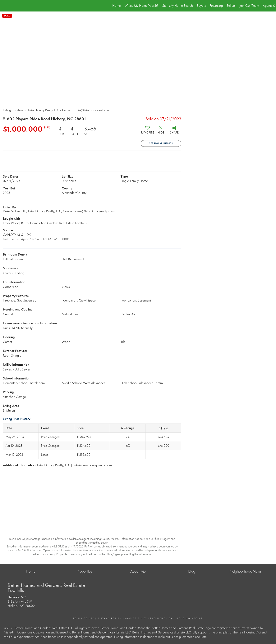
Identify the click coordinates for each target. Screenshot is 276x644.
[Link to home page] (5, 6)
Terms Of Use (84, 618)
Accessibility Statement (145, 618)
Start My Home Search (178, 6)
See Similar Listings (161, 143)
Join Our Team (249, 6)
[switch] (147, 131)
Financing (216, 6)
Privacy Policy (110, 618)
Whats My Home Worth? (142, 6)
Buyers (201, 6)
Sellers (231, 6)
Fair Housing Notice (186, 618)
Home (117, 6)
